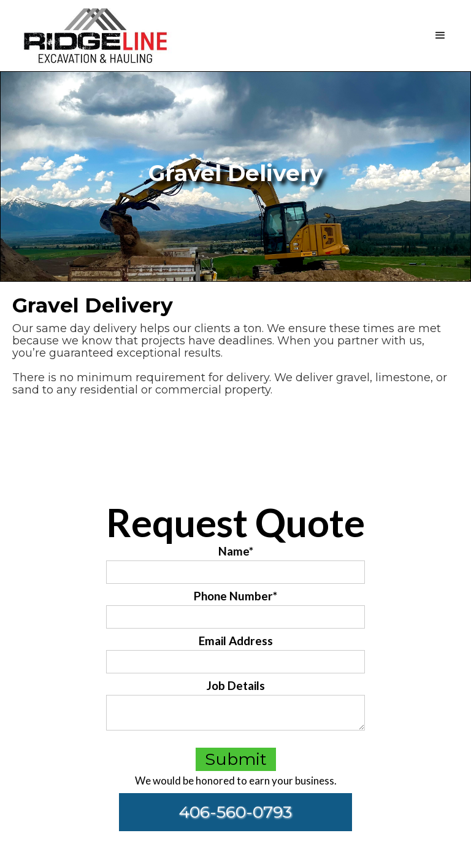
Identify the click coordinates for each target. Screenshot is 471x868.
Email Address (236, 641)
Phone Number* (235, 596)
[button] (319, 36)
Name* (236, 551)
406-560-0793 (235, 812)
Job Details (236, 686)
